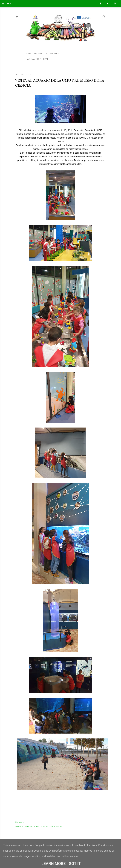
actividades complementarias (35, 826)
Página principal (37, 59)
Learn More (53, 864)
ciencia (52, 826)
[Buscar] (104, 16)
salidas (59, 826)
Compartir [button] (20, 822)
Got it (75, 864)
